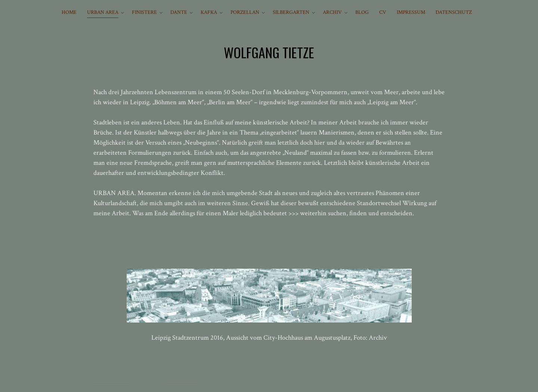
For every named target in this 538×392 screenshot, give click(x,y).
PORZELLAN (245, 12)
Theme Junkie (182, 379)
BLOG (362, 12)
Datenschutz (454, 12)
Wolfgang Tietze (111, 379)
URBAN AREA (103, 12)
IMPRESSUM (411, 12)
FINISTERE (144, 12)
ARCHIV (332, 12)
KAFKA (209, 12)
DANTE (179, 12)
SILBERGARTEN (291, 12)
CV (383, 12)
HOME (69, 12)
